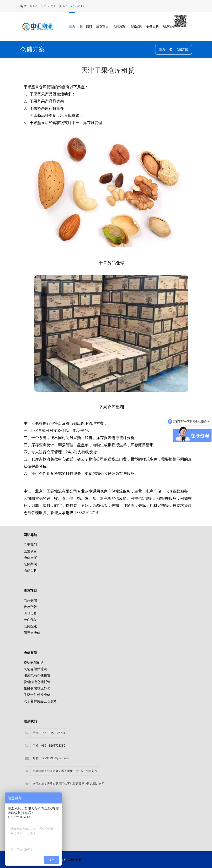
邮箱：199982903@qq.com (47, 758)
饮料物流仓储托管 (37, 682)
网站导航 (30, 535)
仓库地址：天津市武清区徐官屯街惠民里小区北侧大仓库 (65, 784)
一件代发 (30, 620)
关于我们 (86, 26)
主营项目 (102, 26)
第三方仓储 (32, 632)
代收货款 (30, 607)
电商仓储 (154, 491)
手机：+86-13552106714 (45, 733)
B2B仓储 (30, 613)
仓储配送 (30, 626)
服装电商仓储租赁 (37, 675)
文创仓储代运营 (35, 669)
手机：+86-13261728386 (45, 746)
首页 (72, 26)
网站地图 (74, 860)
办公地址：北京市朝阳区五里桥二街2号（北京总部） (63, 771)
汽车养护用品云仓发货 (40, 701)
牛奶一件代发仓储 (37, 695)
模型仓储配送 (34, 662)
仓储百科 (153, 26)
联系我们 (169, 26)
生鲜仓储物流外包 (37, 688)
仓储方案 (119, 26)
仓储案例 (136, 26)
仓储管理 (161, 498)
